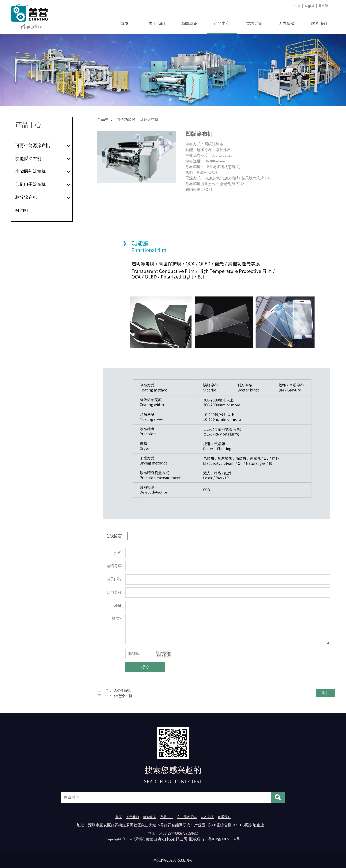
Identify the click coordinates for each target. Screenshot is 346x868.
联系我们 (319, 24)
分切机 (22, 210)
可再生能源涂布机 (33, 146)
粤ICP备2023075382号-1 (173, 860)
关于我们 (157, 24)
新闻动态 (189, 24)
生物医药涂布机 (31, 171)
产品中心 (222, 24)
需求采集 (254, 24)
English (310, 6)
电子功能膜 (126, 120)
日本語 (323, 6)
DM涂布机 (122, 690)
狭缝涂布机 (123, 696)
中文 (298, 6)
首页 (124, 24)
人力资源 (287, 24)
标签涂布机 (26, 197)
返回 (326, 693)
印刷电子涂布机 (31, 184)
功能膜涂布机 (28, 158)
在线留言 (114, 536)
